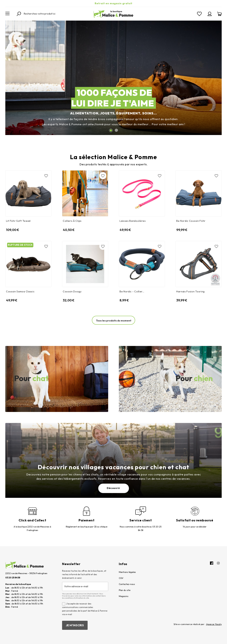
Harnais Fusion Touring (190, 291)
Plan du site (125, 590)
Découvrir (113, 488)
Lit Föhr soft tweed (18, 221)
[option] (113, 78)
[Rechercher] (44, 14)
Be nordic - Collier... (132, 291)
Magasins (124, 596)
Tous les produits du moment (114, 321)
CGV (121, 578)
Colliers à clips (72, 221)
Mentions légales (127, 572)
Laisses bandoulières (133, 221)
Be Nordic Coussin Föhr (191, 221)
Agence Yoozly (214, 624)
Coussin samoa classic (20, 291)
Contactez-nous (127, 584)
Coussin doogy (72, 291)
